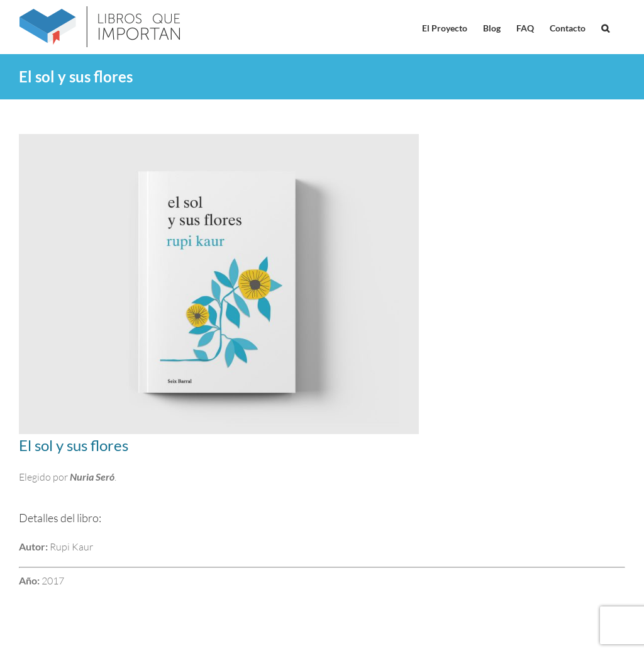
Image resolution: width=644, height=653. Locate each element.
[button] (605, 27)
